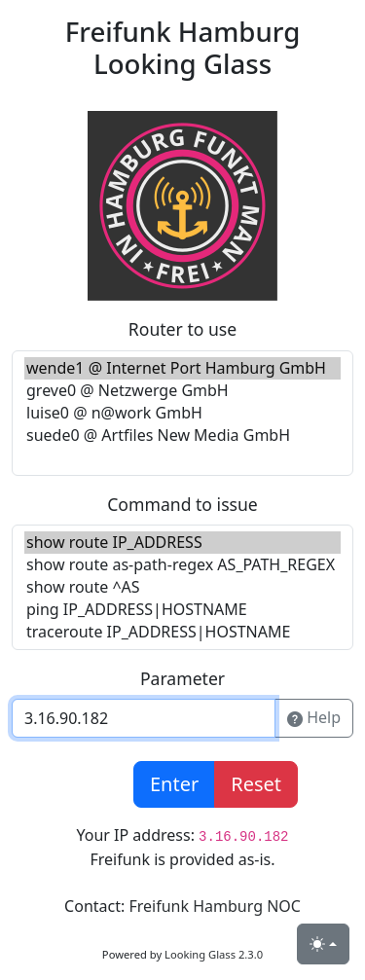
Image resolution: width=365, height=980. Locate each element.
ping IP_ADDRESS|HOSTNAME (182, 610)
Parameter (182, 678)
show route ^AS (182, 587)
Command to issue (182, 504)
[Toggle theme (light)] (323, 944)
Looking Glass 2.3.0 (214, 954)
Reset (256, 784)
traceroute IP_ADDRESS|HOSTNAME (182, 632)
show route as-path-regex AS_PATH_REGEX (182, 565)
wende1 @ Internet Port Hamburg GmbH (182, 368)
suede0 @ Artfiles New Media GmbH (182, 436)
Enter (174, 784)
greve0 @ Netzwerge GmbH (182, 391)
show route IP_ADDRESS (182, 543)
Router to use (182, 329)
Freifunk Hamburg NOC (214, 906)
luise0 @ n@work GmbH (182, 413)
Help (314, 718)
